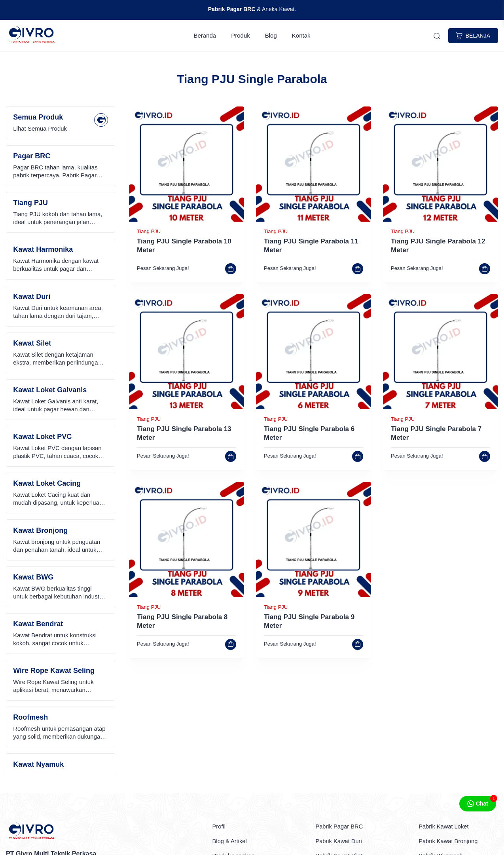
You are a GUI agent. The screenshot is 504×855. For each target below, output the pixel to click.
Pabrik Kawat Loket (446, 827)
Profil (220, 827)
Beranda (205, 36)
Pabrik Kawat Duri (341, 841)
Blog (271, 36)
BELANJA (473, 36)
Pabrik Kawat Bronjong (451, 841)
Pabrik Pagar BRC (341, 827)
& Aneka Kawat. (252, 9)
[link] (187, 220)
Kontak (301, 36)
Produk (241, 36)
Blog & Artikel (231, 841)
